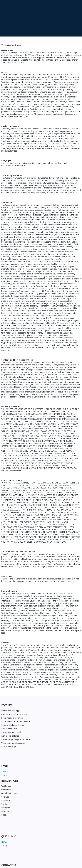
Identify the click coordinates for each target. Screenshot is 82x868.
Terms (4, 748)
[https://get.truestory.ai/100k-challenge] (41, 5)
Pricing (4, 818)
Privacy (4, 744)
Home (4, 815)
